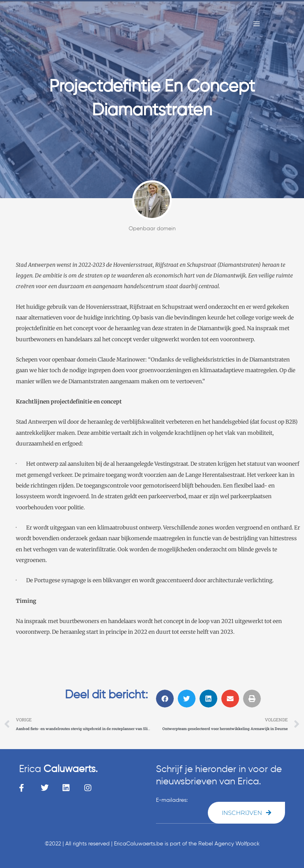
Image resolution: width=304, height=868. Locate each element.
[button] (165, 699)
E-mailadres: (172, 800)
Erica (58, 770)
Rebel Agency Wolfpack (229, 844)
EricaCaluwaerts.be (139, 844)
